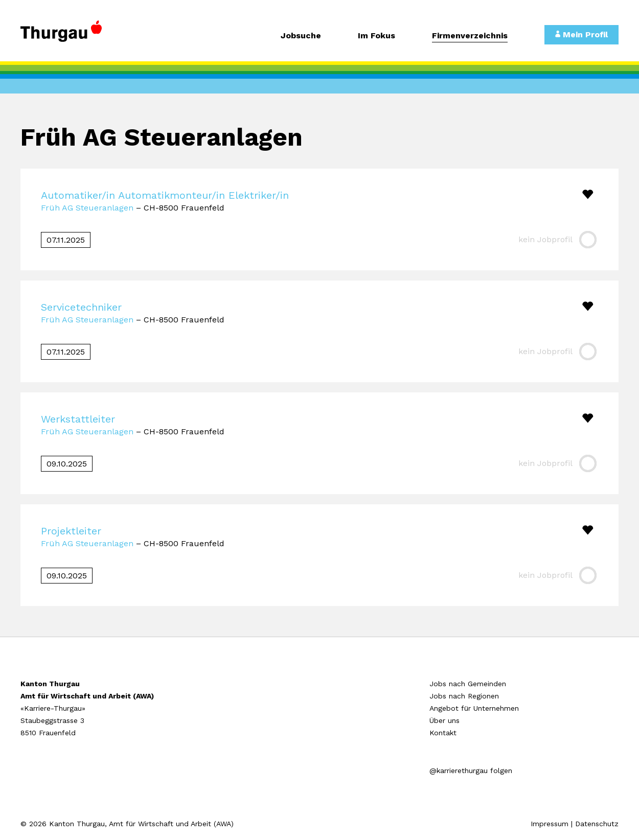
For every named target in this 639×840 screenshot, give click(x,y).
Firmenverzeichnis (470, 36)
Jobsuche (301, 36)
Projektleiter (71, 531)
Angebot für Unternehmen (474, 708)
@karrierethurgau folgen (471, 771)
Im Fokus (376, 36)
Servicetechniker (81, 307)
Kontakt (443, 733)
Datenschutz (597, 824)
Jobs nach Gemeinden (468, 684)
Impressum (550, 824)
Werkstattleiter (78, 419)
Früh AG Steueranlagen (87, 208)
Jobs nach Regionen (464, 696)
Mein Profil (581, 34)
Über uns (444, 720)
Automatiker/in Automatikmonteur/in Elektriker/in (165, 195)
